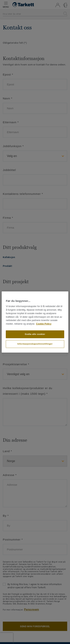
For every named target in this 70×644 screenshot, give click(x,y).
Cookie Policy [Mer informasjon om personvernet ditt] (44, 324)
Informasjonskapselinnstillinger (35, 344)
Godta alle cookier (35, 334)
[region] (35, 322)
